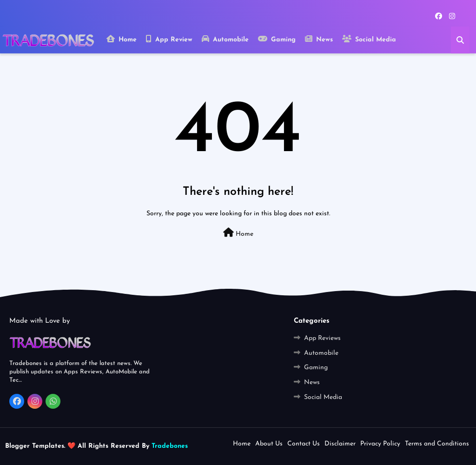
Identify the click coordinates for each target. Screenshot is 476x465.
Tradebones (169, 446)
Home (122, 39)
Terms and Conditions (437, 444)
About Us (269, 444)
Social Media (369, 39)
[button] (460, 40)
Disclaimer (340, 444)
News (319, 39)
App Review (169, 39)
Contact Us (304, 444)
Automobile (225, 39)
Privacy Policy (380, 444)
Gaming (277, 39)
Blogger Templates (35, 446)
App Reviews (322, 338)
